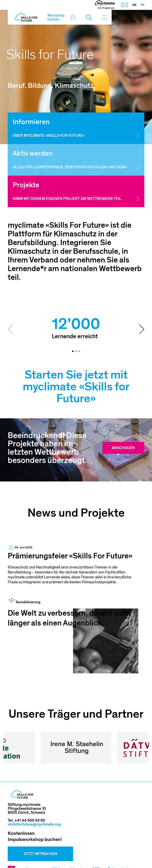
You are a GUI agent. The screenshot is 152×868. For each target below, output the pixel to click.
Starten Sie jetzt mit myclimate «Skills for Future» (76, 387)
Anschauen (123, 448)
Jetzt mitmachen (40, 833)
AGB (96, 848)
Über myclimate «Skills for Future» (49, 136)
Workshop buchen (56, 17)
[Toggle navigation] (105, 17)
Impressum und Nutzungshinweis (55, 848)
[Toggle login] (74, 17)
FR (142, 5)
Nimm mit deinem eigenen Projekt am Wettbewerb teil (67, 199)
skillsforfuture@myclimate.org (34, 804)
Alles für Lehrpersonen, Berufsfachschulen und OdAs (70, 167)
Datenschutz (119, 848)
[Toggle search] (90, 17)
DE (134, 5)
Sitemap (38, 856)
